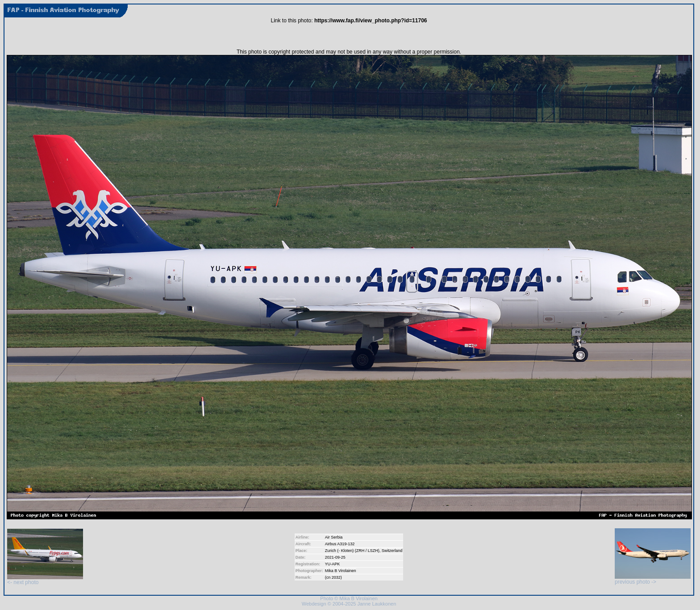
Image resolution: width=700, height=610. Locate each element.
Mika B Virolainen (341, 571)
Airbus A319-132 (340, 544)
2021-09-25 (335, 557)
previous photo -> (653, 579)
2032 (336, 577)
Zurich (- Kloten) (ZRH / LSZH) (352, 551)
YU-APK (333, 564)
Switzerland (392, 551)
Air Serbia (334, 537)
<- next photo (45, 580)
